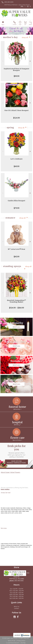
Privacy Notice (21, 641)
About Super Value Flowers (10, 472)
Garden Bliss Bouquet (17, 201)
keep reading (5, 489)
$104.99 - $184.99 (17, 308)
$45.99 (17, 257)
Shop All (25, 38)
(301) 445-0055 (9, 2)
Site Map (23, 643)
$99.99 (17, 76)
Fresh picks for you (17, 451)
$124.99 (16, 118)
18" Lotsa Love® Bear (16, 249)
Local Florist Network (13, 643)
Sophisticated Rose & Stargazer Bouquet (17, 69)
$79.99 (17, 208)
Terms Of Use (12, 641)
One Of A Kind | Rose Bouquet (17, 110)
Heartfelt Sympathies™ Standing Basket (17, 301)
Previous (3, 61)
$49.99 (17, 166)
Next (30, 61)
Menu (3, 25)
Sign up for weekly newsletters (16, 462)
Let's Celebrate (17, 159)
